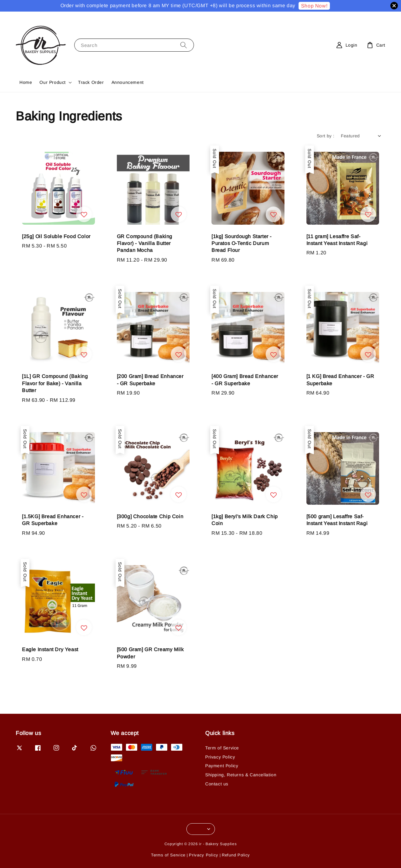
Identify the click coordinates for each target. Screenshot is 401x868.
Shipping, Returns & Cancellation (241, 775)
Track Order (91, 82)
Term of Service (222, 748)
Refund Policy (236, 855)
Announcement (128, 82)
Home (26, 82)
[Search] (184, 45)
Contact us (217, 784)
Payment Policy (222, 766)
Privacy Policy (220, 757)
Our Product (53, 82)
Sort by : (326, 136)
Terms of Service (168, 855)
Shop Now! (314, 6)
